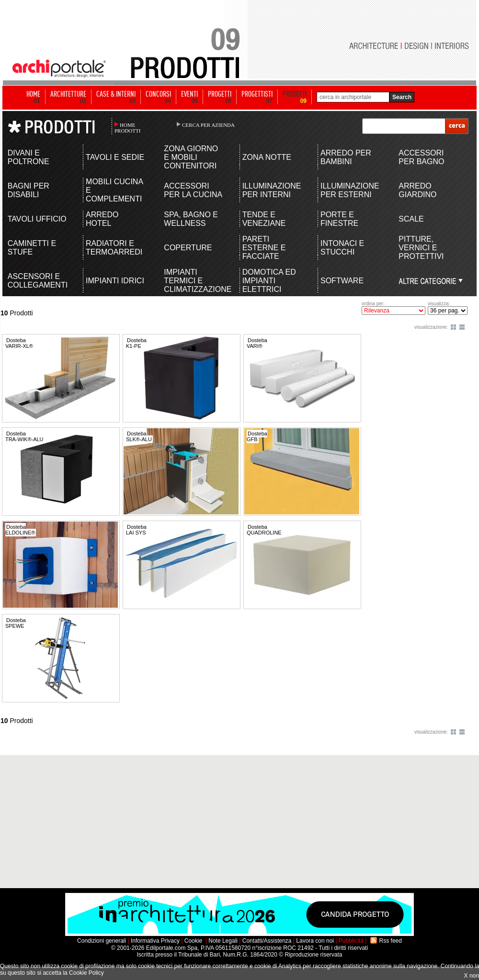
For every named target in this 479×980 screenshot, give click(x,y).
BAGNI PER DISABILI (29, 190)
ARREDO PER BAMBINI (346, 157)
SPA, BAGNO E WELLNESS (191, 219)
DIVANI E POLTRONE (29, 157)
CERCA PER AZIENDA (208, 125)
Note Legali (223, 941)
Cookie (193, 941)
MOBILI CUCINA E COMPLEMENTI (114, 190)
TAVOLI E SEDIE (115, 157)
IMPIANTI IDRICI (115, 281)
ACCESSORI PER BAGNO (421, 157)
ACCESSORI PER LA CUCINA (193, 190)
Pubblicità (351, 941)
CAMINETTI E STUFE (32, 248)
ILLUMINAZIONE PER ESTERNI (350, 190)
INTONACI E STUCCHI (342, 248)
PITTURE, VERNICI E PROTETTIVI (421, 248)
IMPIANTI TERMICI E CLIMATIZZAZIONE (194, 281)
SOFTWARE (342, 281)
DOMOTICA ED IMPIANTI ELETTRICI (269, 281)
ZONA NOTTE (267, 157)
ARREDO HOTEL (102, 219)
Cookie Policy (86, 973)
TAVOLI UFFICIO (37, 219)
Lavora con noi (315, 941)
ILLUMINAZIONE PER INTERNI (272, 190)
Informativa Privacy (155, 941)
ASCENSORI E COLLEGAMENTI (38, 281)
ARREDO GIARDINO (417, 190)
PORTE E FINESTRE (339, 219)
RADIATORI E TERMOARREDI (114, 248)
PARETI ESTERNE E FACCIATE (264, 248)
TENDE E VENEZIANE (264, 219)
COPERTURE (188, 248)
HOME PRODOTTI (127, 128)
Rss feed (391, 941)
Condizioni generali (102, 941)
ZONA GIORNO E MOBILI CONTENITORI (191, 157)
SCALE (411, 219)
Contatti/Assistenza (267, 941)
